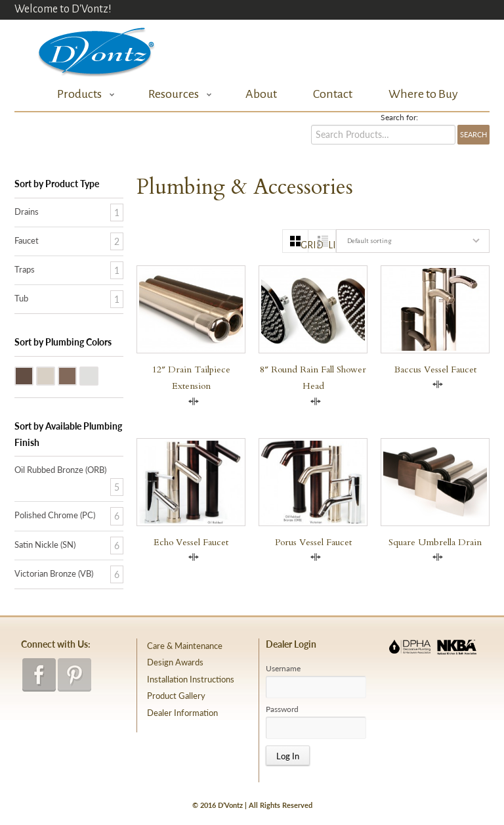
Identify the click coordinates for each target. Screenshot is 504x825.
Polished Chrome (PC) (98, 375)
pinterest (74, 675)
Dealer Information (182, 713)
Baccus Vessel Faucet (435, 369)
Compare (194, 401)
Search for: (399, 118)
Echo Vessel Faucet (191, 542)
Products (82, 94)
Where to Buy (423, 94)
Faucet (27, 240)
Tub (21, 298)
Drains (27, 212)
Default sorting (369, 241)
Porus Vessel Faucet (313, 542)
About (261, 94)
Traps (25, 269)
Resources (177, 94)
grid (304, 245)
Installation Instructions (191, 679)
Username (283, 669)
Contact (333, 94)
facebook (39, 675)
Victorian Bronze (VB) (76, 375)
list (332, 245)
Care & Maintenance (185, 646)
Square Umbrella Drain (435, 542)
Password (282, 709)
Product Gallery (176, 696)
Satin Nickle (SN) (54, 375)
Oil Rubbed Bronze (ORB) (33, 375)
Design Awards (175, 662)
